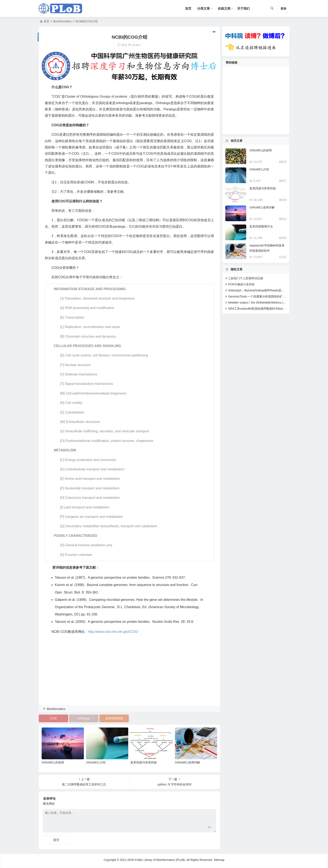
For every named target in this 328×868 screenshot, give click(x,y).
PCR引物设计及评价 (241, 284)
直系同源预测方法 (261, 226)
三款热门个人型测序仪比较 (246, 278)
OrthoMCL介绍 (96, 762)
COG (54, 718)
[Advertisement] (129, 676)
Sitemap (219, 860)
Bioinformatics (62, 21)
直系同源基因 (114, 718)
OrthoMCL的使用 (53, 762)
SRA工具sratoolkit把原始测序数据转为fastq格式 (259, 309)
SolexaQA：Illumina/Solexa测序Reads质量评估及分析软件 (266, 290)
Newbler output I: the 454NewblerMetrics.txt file (259, 303)
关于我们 (243, 8)
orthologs (84, 718)
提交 (56, 840)
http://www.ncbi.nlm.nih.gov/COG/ (113, 632)
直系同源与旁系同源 (143, 762)
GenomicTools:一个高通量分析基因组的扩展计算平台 (263, 296)
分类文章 (204, 8)
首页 (46, 21)
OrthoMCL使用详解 (188, 762)
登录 (283, 9)
